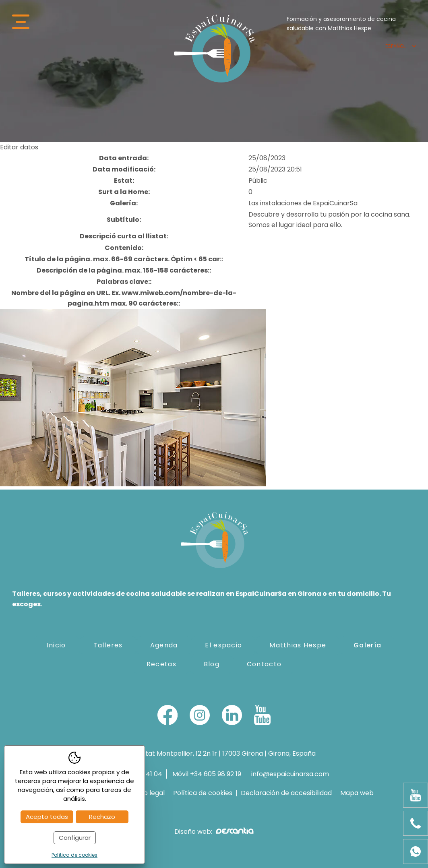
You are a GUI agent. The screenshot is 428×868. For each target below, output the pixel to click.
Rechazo (102, 817)
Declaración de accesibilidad (286, 793)
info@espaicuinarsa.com (290, 774)
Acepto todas (47, 817)
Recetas (161, 664)
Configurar (75, 838)
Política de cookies (203, 793)
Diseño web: (214, 832)
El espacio (223, 645)
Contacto (264, 664)
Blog (212, 664)
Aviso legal (148, 793)
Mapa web (357, 793)
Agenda (164, 645)
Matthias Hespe (298, 645)
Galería (367, 645)
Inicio (56, 645)
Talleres (108, 645)
